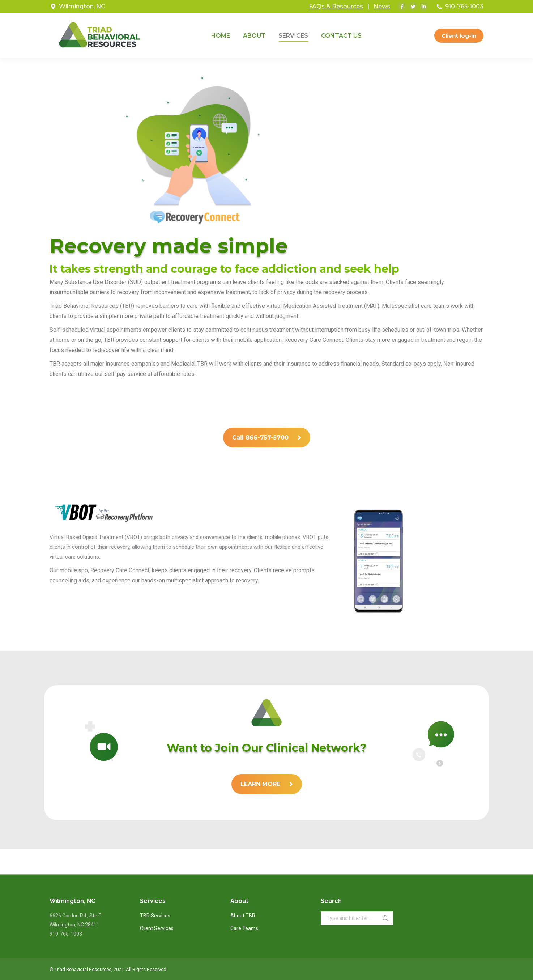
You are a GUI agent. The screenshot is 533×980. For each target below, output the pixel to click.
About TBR (243, 916)
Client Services (157, 928)
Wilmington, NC (82, 6)
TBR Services (155, 916)
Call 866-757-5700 (267, 438)
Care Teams (244, 928)
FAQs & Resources (336, 6)
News (382, 6)
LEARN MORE (267, 784)
